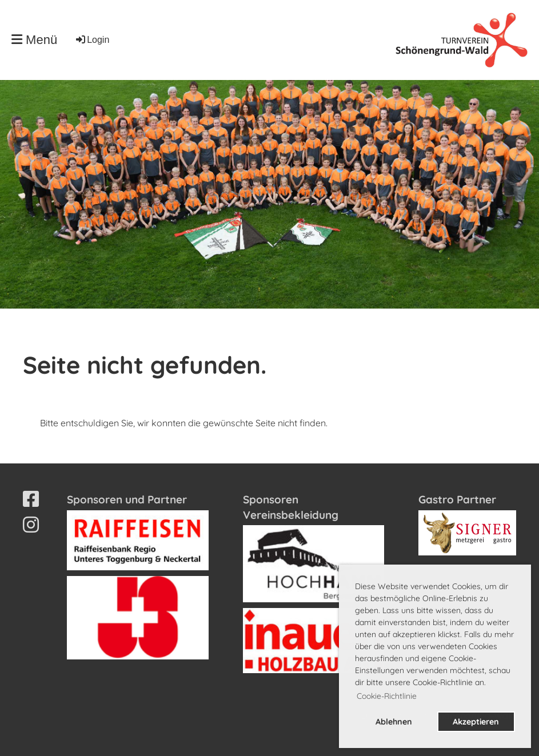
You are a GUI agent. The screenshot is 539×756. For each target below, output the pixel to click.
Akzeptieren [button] (476, 722)
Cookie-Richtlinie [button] (387, 696)
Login (92, 40)
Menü (34, 40)
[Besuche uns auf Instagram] (31, 525)
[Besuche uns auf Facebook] (31, 499)
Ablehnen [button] (394, 722)
